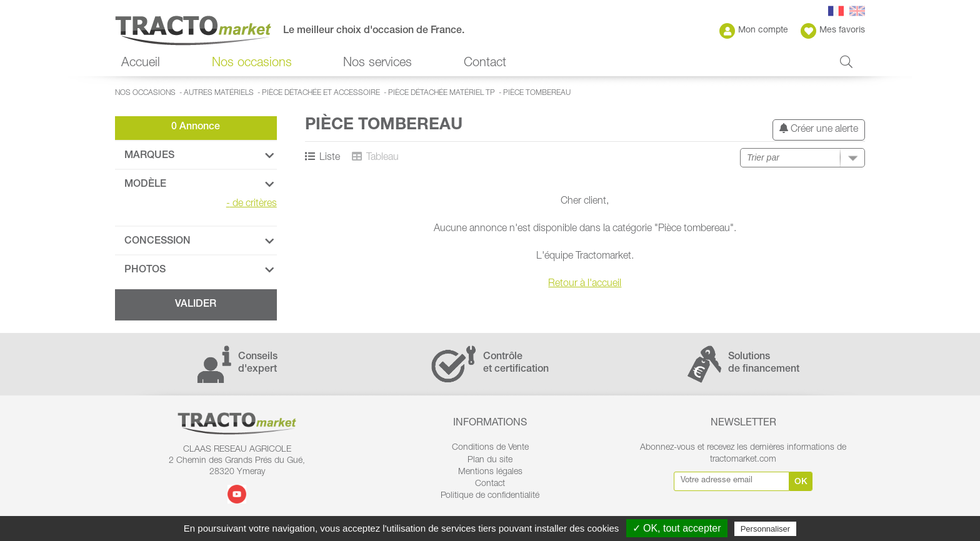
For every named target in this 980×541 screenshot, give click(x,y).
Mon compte (754, 31)
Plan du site (490, 460)
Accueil (141, 64)
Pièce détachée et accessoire (321, 93)
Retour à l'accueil (585, 284)
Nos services (377, 64)
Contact (485, 64)
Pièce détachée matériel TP (442, 93)
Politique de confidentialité (490, 496)
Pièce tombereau (537, 93)
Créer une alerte (819, 129)
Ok (801, 482)
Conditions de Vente (490, 448)
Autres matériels (219, 93)
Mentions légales (490, 472)
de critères (252, 204)
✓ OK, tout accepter (677, 528)
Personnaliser (766, 529)
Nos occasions (252, 64)
